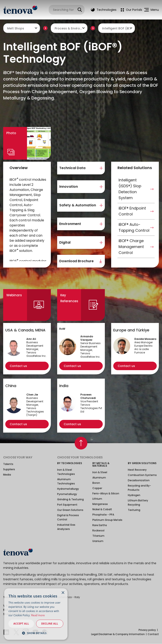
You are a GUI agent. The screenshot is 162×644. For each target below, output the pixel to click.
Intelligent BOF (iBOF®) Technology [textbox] (117, 28)
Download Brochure (76, 261)
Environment (70, 224)
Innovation (69, 187)
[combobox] (22, 28)
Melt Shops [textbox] (16, 28)
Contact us (18, 366)
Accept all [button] (21, 624)
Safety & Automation (78, 205)
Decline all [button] (50, 624)
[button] (36, 633)
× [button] (63, 593)
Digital (65, 242)
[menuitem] (130, 10)
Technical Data (72, 168)
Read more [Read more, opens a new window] (38, 615)
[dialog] (36, 614)
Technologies (104, 10)
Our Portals (131, 10)
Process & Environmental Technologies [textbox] (69, 28)
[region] (28, 219)
